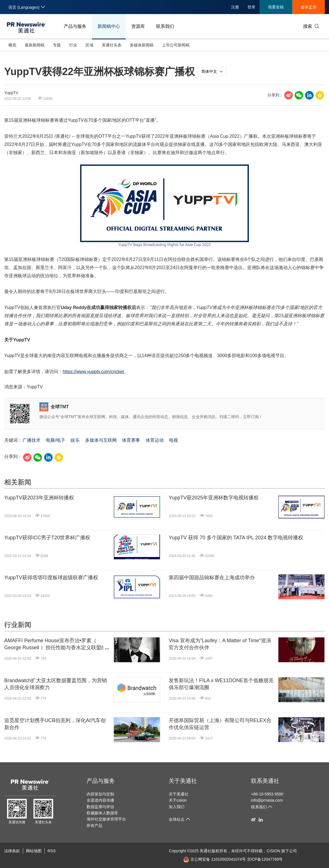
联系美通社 (265, 781)
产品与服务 (75, 26)
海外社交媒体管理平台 (106, 819)
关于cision (178, 800)
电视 (173, 440)
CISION (273, 851)
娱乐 (75, 440)
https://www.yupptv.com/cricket (93, 372)
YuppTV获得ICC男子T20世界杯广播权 (47, 538)
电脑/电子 (55, 440)
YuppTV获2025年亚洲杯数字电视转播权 (214, 498)
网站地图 (34, 851)
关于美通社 (183, 781)
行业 (73, 45)
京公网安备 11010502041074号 (215, 859)
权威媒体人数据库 (102, 813)
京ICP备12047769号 (265, 859)
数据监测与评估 (100, 807)
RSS (52, 851)
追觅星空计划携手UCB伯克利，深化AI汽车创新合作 (55, 724)
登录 (251, 7)
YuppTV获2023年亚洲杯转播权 (39, 498)
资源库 (138, 26)
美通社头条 (112, 45)
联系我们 (165, 26)
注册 (235, 7)
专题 (57, 45)
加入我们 (177, 807)
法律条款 (12, 851)
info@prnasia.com (267, 800)
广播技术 (31, 440)
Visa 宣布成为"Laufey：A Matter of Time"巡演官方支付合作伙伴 (220, 644)
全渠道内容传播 (100, 800)
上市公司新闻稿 (176, 45)
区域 (89, 45)
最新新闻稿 (35, 45)
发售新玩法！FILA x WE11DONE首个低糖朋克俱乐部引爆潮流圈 (221, 684)
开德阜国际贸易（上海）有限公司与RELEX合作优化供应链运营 (220, 724)
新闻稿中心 (109, 26)
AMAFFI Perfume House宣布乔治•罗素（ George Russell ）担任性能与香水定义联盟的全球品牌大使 (55, 644)
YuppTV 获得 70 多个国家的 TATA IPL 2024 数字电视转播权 (236, 538)
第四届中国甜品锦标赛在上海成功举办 (212, 578)
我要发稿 (276, 7)
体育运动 (155, 440)
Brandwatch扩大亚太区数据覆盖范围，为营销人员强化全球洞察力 (56, 684)
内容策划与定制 (100, 794)
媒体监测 (308, 7)
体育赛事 (131, 440)
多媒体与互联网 (101, 440)
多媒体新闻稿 (142, 45)
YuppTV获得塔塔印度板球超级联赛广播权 (51, 578)
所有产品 (94, 826)
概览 (12, 45)
